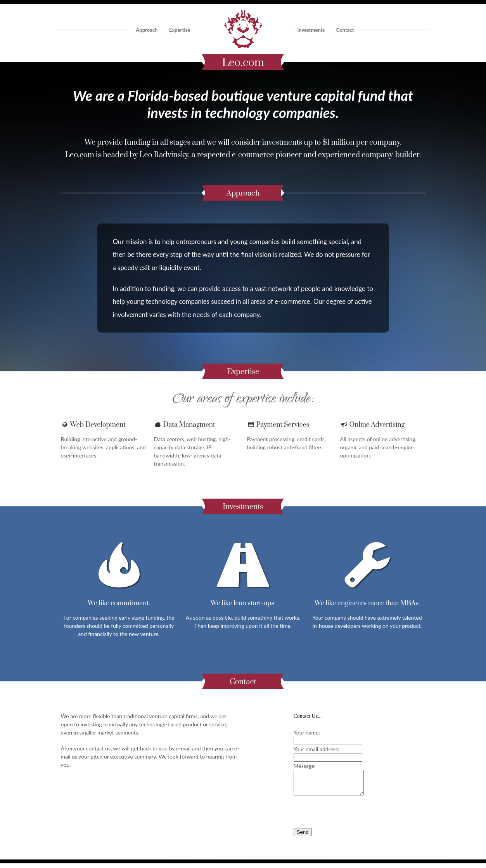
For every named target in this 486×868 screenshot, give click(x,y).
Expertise (180, 30)
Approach (147, 30)
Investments (311, 30)
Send (303, 837)
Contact (345, 30)
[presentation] (353, 817)
